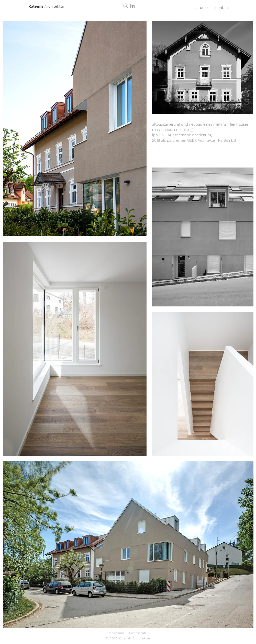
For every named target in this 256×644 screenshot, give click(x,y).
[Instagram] (126, 6)
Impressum (116, 633)
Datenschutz (138, 633)
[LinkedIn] (132, 6)
